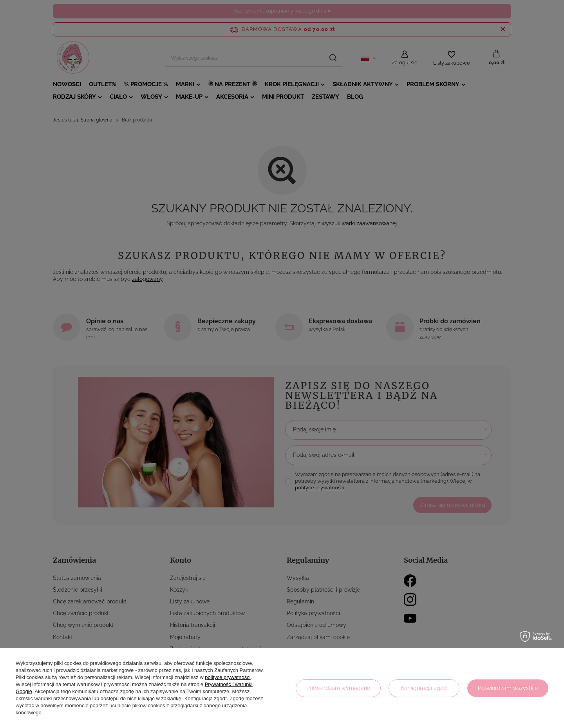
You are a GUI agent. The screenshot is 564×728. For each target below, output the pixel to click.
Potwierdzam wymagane (338, 688)
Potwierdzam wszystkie (508, 688)
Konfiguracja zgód (424, 688)
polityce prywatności (228, 677)
